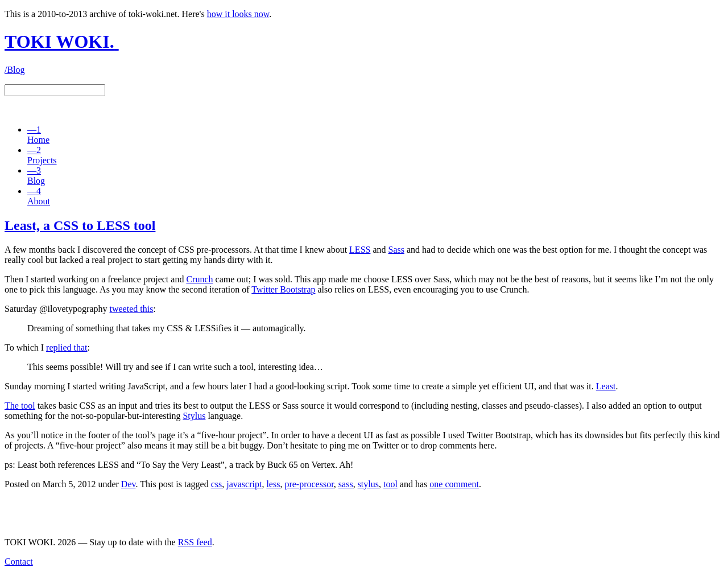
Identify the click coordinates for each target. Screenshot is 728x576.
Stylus (194, 416)
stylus (368, 484)
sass (346, 484)
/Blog (15, 70)
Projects (42, 155)
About (39, 196)
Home (38, 135)
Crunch (199, 279)
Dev (129, 484)
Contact (19, 561)
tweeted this (131, 309)
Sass (396, 250)
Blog (36, 176)
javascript (244, 484)
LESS (360, 250)
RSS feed (195, 542)
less (273, 484)
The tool (20, 406)
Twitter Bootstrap (283, 289)
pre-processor (309, 484)
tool (390, 484)
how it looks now (238, 14)
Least (606, 386)
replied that (67, 347)
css (217, 484)
